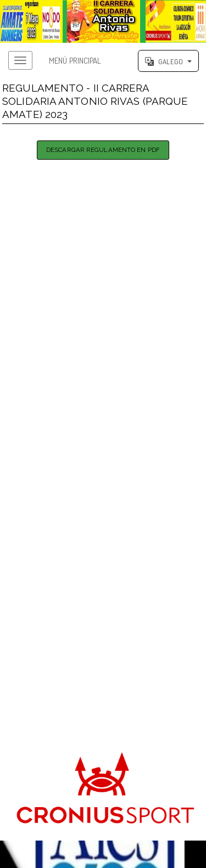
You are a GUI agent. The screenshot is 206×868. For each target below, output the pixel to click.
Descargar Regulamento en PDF (103, 150)
